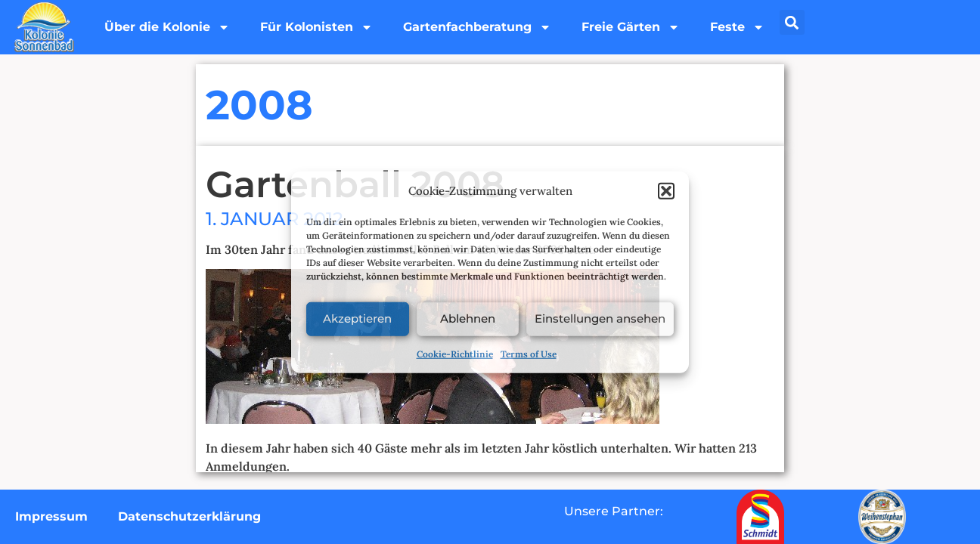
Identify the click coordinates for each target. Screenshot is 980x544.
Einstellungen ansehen (600, 318)
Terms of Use (529, 353)
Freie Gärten (631, 27)
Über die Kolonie (167, 27)
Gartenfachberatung (477, 27)
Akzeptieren (357, 318)
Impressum (51, 516)
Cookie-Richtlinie (455, 353)
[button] (666, 191)
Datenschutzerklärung (189, 516)
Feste (737, 27)
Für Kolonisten (316, 27)
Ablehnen (468, 318)
